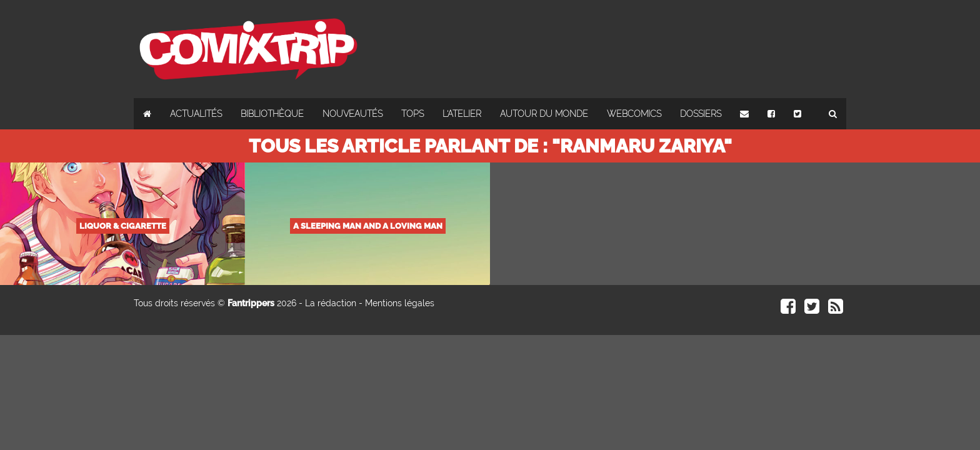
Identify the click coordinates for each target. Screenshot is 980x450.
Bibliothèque (272, 114)
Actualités (196, 114)
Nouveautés (352, 114)
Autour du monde (544, 114)
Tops (412, 114)
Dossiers (701, 114)
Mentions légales (400, 303)
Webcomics (634, 114)
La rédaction (331, 303)
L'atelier (462, 114)
